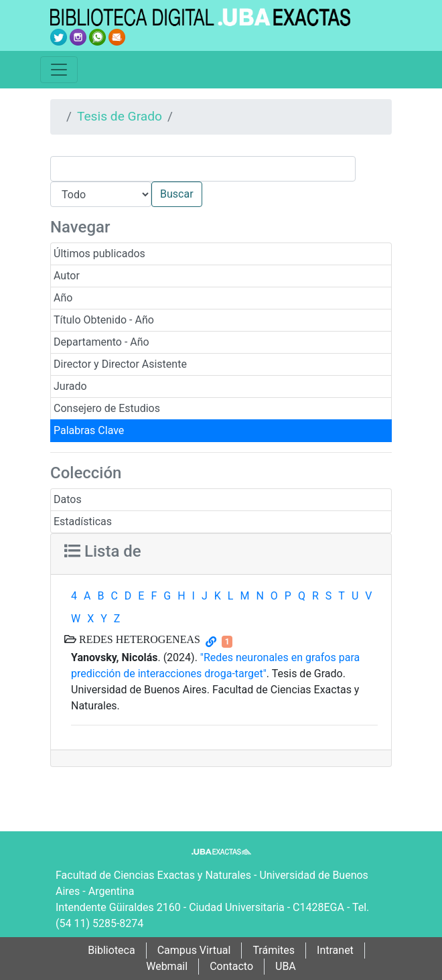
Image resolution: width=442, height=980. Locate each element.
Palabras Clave (89, 430)
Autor (67, 276)
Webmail (167, 966)
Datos (68, 499)
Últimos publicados (99, 254)
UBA (286, 966)
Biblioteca (112, 950)
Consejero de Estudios (107, 408)
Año (63, 298)
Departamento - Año (101, 342)
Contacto (231, 966)
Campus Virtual (194, 950)
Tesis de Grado (120, 116)
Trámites (274, 950)
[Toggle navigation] (59, 70)
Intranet (335, 950)
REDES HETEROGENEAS (138, 639)
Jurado (70, 386)
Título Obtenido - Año (104, 320)
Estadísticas (83, 521)
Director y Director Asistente (120, 364)
